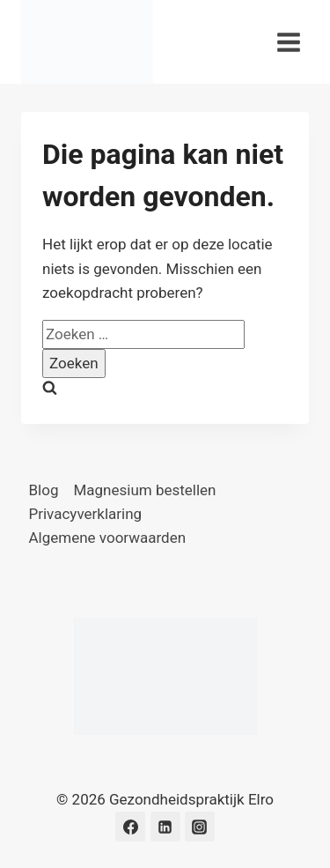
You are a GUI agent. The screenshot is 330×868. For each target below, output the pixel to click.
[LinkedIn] (165, 827)
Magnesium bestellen (144, 490)
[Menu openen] (288, 42)
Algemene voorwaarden (108, 538)
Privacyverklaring (86, 514)
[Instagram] (200, 827)
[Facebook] (130, 827)
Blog (44, 490)
